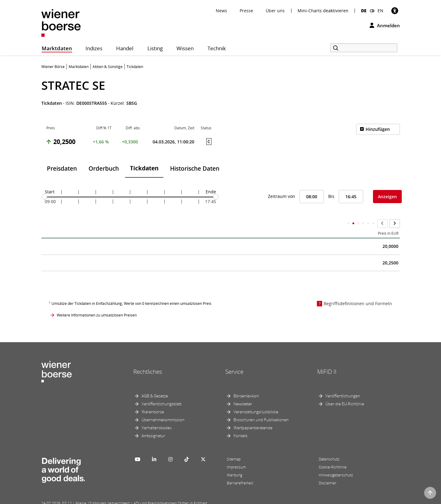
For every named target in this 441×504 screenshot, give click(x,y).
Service (234, 359)
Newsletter (243, 392)
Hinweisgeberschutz (336, 463)
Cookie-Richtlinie (333, 455)
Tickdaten (144, 168)
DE (364, 11)
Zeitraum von (281, 196)
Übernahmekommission (163, 407)
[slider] (44, 197)
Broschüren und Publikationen (261, 407)
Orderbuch (104, 169)
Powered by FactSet (96, 498)
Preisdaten (62, 169)
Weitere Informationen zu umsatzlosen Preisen (97, 303)
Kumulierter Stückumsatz (297, 221)
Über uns (275, 11)
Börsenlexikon (246, 384)
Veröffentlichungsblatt (162, 392)
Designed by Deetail (168, 498)
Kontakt (240, 423)
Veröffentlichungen (343, 384)
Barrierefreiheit (240, 471)
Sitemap (234, 447)
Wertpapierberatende (253, 415)
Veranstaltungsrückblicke (256, 400)
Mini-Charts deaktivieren (323, 11)
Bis (331, 196)
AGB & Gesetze (155, 384)
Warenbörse (153, 400)
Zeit (49, 221)
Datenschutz (329, 447)
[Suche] (364, 48)
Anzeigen (387, 197)
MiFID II (327, 359)
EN (380, 11)
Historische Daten (195, 169)
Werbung (234, 463)
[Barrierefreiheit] (395, 11)
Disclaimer (328, 471)
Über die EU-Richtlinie (345, 392)
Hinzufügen (378, 129)
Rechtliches (148, 359)
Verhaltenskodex (157, 415)
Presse (246, 11)
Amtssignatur (153, 423)
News (221, 11)
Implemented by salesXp (132, 498)
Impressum (236, 455)
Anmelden (385, 25)
